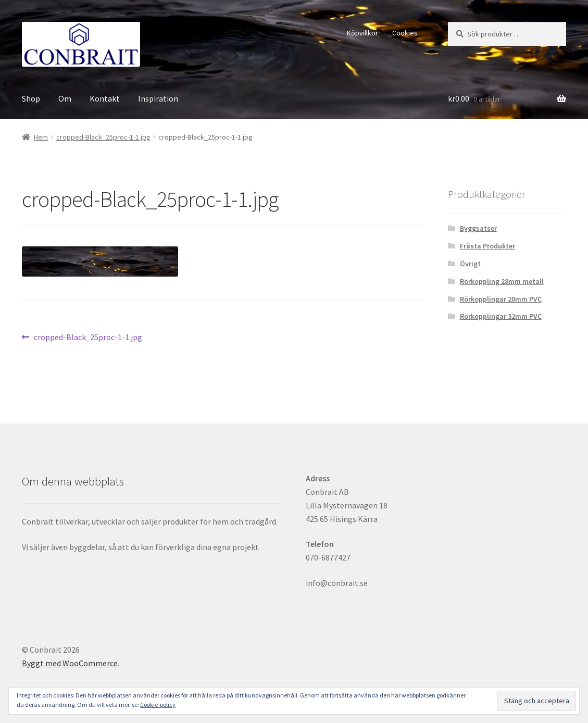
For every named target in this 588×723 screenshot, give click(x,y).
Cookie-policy (158, 705)
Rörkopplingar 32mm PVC (501, 316)
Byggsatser (478, 228)
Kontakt (105, 98)
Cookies (405, 33)
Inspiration (158, 98)
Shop (31, 98)
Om (65, 98)
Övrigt (470, 264)
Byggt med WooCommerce (70, 663)
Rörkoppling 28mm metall (502, 281)
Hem (41, 137)
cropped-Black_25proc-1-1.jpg (103, 137)
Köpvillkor (362, 33)
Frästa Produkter (487, 246)
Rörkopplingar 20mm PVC (501, 299)
